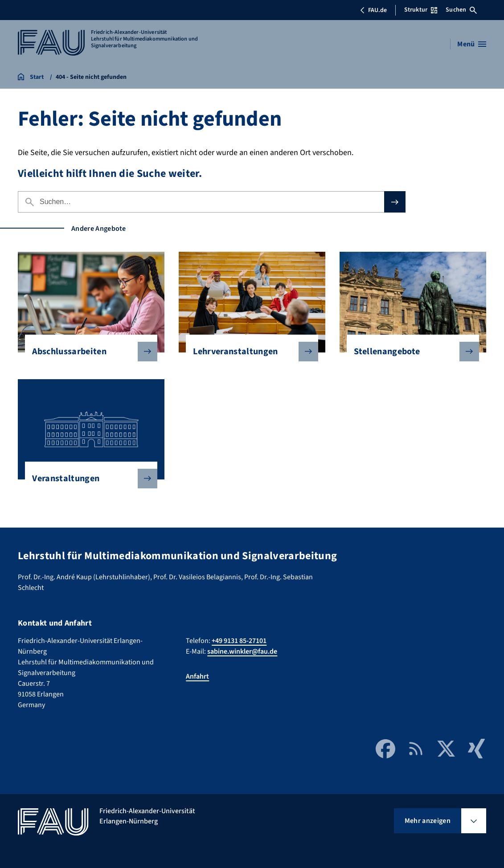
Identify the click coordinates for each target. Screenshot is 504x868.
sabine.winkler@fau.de (242, 651)
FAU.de (373, 10)
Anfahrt (197, 676)
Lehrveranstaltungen (248, 352)
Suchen (461, 10)
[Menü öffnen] (472, 44)
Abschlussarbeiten (87, 352)
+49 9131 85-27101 (239, 641)
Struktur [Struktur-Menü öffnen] (421, 10)
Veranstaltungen (87, 479)
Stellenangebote (409, 352)
